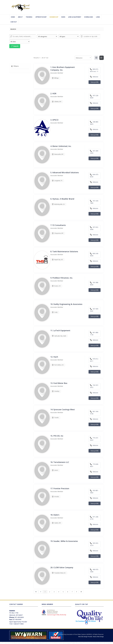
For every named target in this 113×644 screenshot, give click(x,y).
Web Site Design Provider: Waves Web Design (91, 637)
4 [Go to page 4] (59, 592)
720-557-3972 (94, 386)
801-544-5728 (94, 413)
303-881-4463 (94, 492)
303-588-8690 (94, 284)
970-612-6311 (94, 360)
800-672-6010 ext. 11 (94, 70)
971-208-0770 (94, 518)
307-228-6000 (94, 97)
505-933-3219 (94, 544)
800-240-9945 (94, 255)
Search (15, 46)
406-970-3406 (94, 571)
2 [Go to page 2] (50, 592)
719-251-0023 (94, 439)
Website (94, 77)
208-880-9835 (94, 123)
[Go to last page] (81, 592)
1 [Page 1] (45, 592)
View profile (95, 82)
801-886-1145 (94, 334)
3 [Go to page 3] (54, 592)
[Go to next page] (77, 592)
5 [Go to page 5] (63, 592)
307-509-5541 (94, 310)
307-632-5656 (94, 228)
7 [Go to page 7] (72, 592)
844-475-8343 (94, 176)
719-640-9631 (94, 465)
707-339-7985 (94, 202)
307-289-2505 (94, 152)
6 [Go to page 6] (68, 592)
